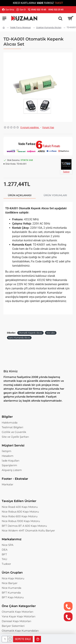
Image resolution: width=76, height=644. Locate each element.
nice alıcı (51, 333)
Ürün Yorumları (55, 195)
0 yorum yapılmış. (30, 127)
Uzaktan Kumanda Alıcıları (49, 28)
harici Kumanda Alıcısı (19, 338)
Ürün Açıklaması (20, 195)
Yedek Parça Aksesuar (20, 28)
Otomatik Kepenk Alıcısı (30, 333)
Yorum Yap (48, 127)
